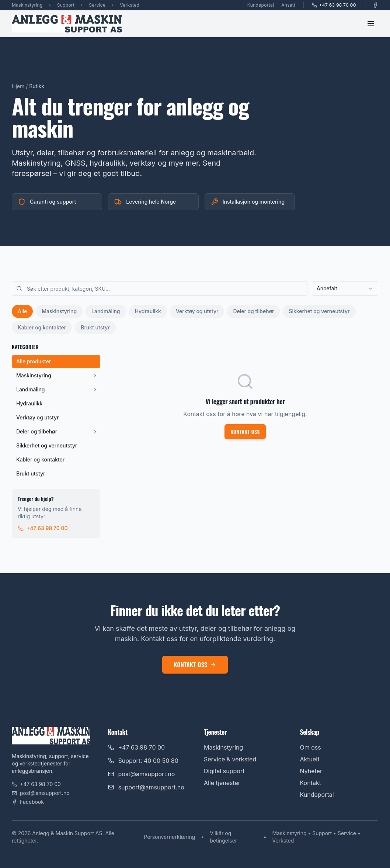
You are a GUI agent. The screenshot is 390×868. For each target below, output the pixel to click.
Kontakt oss (245, 431)
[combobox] (345, 288)
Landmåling (106, 311)
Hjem (18, 86)
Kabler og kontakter (42, 327)
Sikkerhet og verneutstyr (319, 311)
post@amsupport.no (41, 793)
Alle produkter (34, 361)
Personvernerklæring (169, 837)
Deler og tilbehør (253, 311)
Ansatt (288, 5)
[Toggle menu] (371, 24)
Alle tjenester (222, 783)
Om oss (311, 747)
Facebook (28, 802)
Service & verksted (230, 759)
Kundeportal (261, 5)
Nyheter (311, 771)
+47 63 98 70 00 (334, 5)
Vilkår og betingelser (223, 837)
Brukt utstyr (95, 327)
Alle (22, 311)
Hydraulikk (148, 311)
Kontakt (311, 783)
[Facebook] (375, 5)
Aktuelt (310, 759)
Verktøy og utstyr (197, 311)
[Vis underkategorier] (95, 376)
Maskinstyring (59, 311)
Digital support (224, 771)
